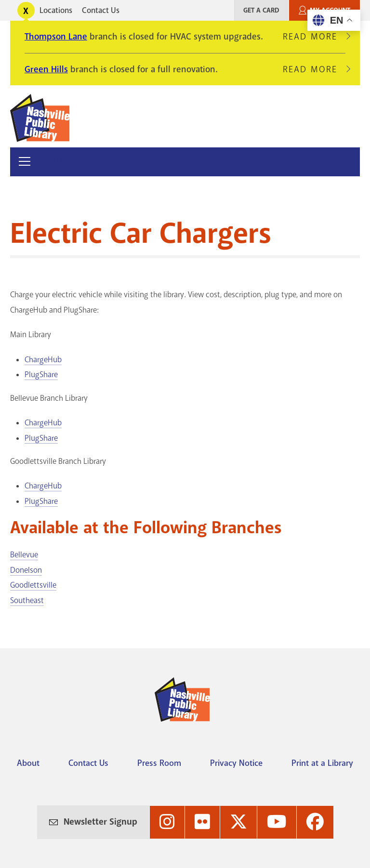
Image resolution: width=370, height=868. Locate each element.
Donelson (26, 570)
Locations (56, 10)
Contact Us (101, 10)
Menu (50, 162)
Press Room (159, 763)
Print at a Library (322, 763)
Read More (314, 37)
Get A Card (261, 10)
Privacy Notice (236, 763)
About (28, 763)
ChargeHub (43, 360)
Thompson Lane (56, 37)
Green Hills (46, 69)
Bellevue (24, 555)
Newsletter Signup (100, 822)
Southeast (27, 600)
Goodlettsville (33, 585)
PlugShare (41, 375)
